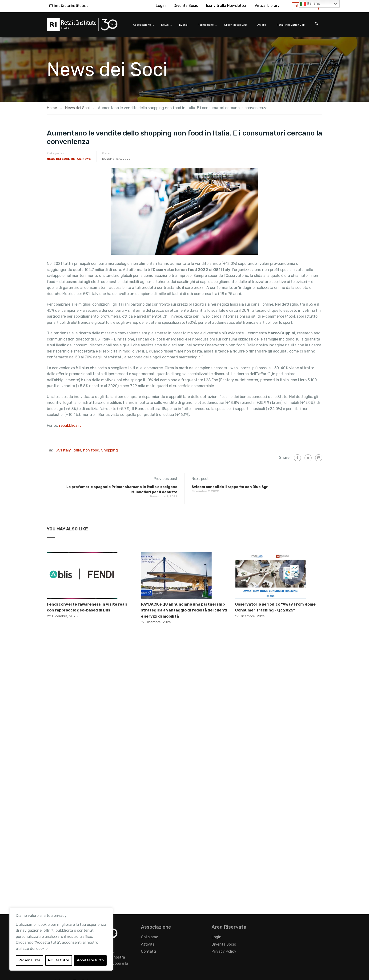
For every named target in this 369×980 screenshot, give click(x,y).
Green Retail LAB (235, 25)
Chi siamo (150, 937)
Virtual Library (267, 6)
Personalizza (29, 960)
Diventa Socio (186, 6)
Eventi (183, 25)
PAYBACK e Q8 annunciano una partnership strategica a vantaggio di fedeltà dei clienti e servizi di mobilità (184, 610)
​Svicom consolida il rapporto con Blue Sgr (230, 487)
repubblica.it (70, 425)
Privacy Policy (224, 951)
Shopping (110, 450)
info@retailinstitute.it (71, 6)
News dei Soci (58, 159)
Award (262, 25)
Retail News (81, 159)
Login (161, 6)
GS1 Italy (63, 450)
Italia (77, 450)
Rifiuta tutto (59, 960)
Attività (148, 944)
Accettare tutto (90, 960)
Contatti (148, 951)
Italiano (310, 4)
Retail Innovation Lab (291, 25)
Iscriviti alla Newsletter (226, 6)
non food (91, 450)
